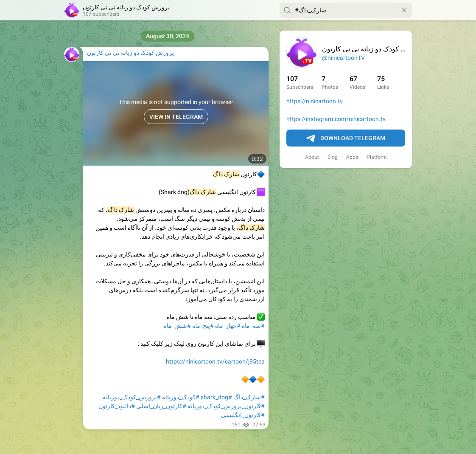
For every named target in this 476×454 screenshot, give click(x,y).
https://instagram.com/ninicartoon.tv (336, 119)
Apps (352, 157)
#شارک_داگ (249, 397)
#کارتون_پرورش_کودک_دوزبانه (226, 406)
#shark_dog (216, 397)
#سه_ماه (253, 326)
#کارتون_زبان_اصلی (161, 406)
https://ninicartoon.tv (315, 101)
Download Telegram (346, 138)
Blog (333, 157)
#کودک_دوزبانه (181, 397)
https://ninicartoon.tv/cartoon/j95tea (215, 361)
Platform (377, 157)
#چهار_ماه (228, 326)
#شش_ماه (177, 326)
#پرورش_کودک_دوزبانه (132, 397)
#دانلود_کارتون (117, 406)
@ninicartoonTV (343, 58)
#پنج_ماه (203, 326)
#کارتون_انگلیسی (243, 415)
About (312, 157)
